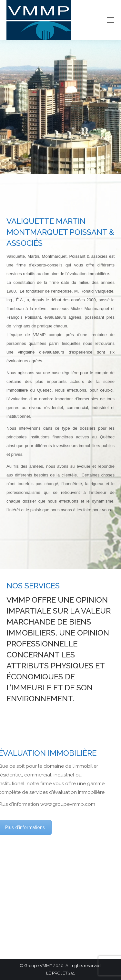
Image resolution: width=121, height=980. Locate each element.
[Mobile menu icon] (111, 20)
